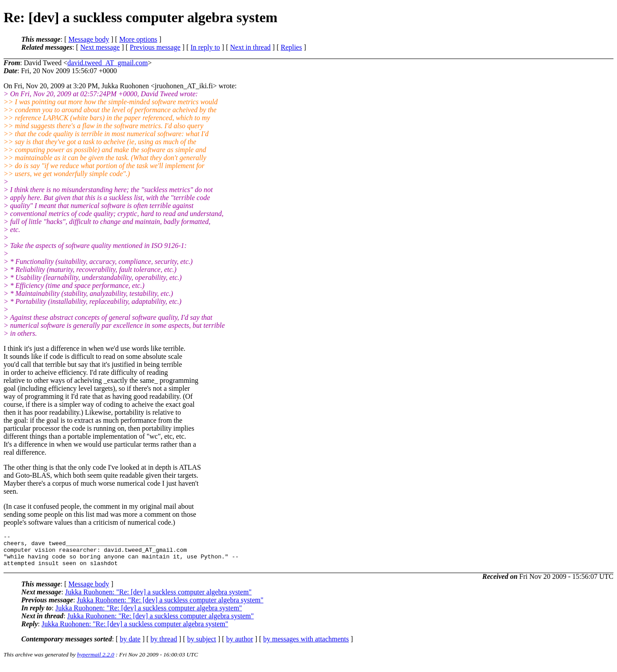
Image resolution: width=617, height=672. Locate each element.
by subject (201, 646)
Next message (100, 47)
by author (240, 646)
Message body (89, 39)
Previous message (155, 47)
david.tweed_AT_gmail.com (107, 63)
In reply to (205, 47)
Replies (291, 47)
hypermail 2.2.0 (96, 661)
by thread (164, 646)
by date (130, 646)
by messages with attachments (306, 646)
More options (138, 39)
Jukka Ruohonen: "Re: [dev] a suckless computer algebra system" (158, 599)
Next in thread (250, 47)
